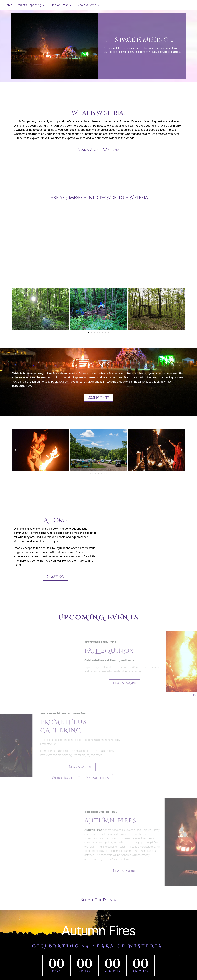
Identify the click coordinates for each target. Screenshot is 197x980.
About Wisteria (88, 5)
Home (8, 5)
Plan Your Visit (61, 5)
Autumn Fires (98, 931)
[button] (15, 309)
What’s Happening (31, 5)
